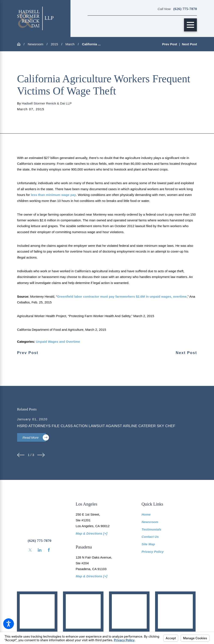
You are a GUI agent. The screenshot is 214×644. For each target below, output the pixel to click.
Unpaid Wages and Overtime (58, 342)
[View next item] (41, 455)
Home (146, 514)
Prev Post (28, 353)
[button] (9, 624)
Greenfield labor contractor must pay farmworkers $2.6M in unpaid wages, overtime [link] (122, 296)
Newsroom (35, 44)
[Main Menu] (191, 25)
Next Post (186, 353)
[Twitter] (30, 550)
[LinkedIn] (40, 550)
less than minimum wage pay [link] (53, 195)
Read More (34, 437)
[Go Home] (20, 44)
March (70, 44)
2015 (54, 44)
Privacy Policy (153, 552)
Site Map (148, 544)
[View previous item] (21, 455)
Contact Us (150, 537)
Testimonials (152, 529)
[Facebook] (49, 550)
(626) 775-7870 (185, 9)
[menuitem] (169, 514)
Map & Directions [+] (91, 533)
